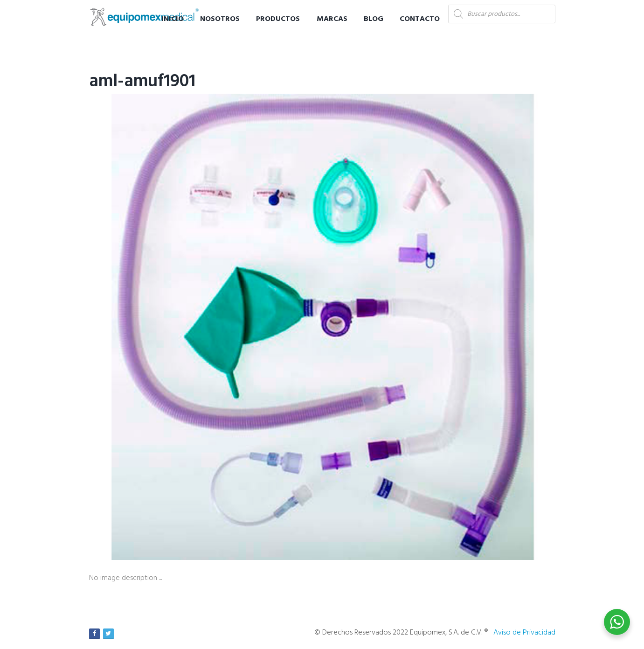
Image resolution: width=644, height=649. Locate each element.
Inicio (173, 19)
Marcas (332, 19)
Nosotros (220, 19)
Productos (278, 19)
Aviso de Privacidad (524, 633)
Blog (374, 19)
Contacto (420, 19)
